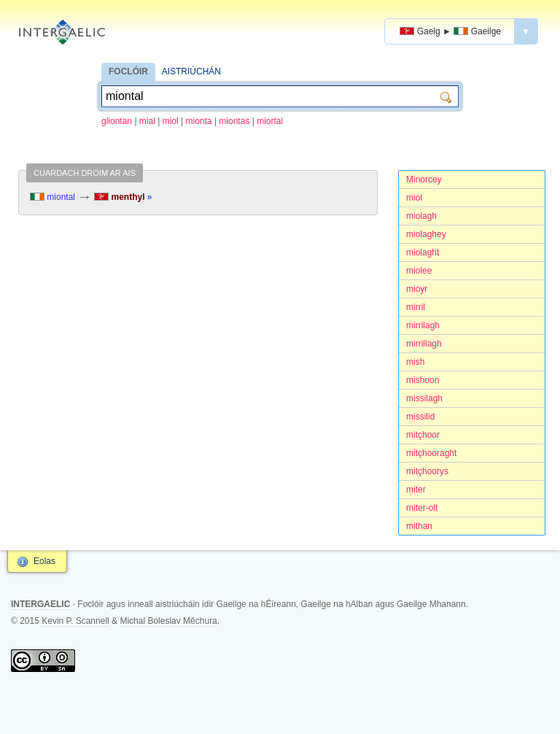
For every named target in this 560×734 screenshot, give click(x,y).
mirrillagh (424, 344)
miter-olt (422, 508)
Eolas (44, 561)
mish (415, 362)
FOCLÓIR (128, 72)
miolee (419, 271)
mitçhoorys (427, 471)
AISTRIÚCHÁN (191, 72)
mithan (419, 526)
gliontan (117, 121)
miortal (270, 121)
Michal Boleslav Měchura (168, 621)
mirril (416, 307)
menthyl (123, 197)
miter (416, 490)
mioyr (417, 289)
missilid (420, 417)
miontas (234, 121)
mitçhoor (423, 435)
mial (147, 121)
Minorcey (424, 179)
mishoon (423, 380)
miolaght (423, 252)
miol (171, 121)
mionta (199, 121)
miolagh (421, 216)
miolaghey (426, 234)
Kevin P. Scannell (75, 621)
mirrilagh (423, 325)
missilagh (424, 398)
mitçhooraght (431, 453)
